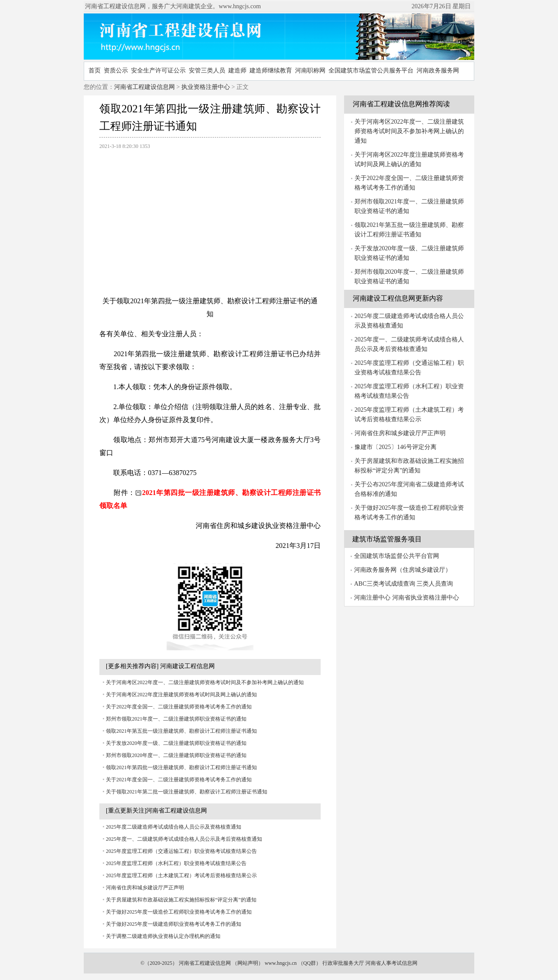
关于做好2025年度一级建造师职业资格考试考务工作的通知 (174, 924)
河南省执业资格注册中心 (426, 598)
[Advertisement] (210, 218)
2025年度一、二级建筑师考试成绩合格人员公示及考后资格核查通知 (184, 839)
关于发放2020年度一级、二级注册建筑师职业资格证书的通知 (176, 743)
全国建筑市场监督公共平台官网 (397, 556)
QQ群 (310, 963)
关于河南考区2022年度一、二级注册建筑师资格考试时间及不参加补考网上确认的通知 (205, 682)
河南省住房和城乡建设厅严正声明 (145, 888)
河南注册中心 (372, 598)
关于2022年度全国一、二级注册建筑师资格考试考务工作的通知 (179, 707)
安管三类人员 (207, 70)
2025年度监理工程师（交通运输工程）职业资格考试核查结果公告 (181, 851)
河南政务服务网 (438, 70)
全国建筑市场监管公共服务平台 (371, 70)
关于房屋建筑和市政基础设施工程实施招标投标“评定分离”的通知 (181, 900)
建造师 (237, 70)
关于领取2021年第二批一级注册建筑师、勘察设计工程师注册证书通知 (187, 792)
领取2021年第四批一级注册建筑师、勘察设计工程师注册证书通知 (181, 767)
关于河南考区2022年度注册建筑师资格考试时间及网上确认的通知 (181, 695)
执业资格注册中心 (206, 87)
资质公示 (116, 70)
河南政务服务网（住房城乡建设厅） (403, 570)
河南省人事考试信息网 (391, 963)
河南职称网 (310, 70)
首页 (95, 70)
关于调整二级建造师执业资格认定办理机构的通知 (163, 936)
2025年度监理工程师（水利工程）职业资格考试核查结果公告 (176, 863)
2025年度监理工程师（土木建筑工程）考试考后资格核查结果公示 (181, 875)
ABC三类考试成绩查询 (385, 584)
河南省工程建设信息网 (144, 87)
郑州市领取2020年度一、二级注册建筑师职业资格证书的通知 (176, 755)
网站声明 (248, 963)
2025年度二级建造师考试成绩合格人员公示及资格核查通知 (174, 827)
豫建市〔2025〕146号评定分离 (396, 447)
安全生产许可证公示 (158, 70)
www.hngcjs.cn (281, 963)
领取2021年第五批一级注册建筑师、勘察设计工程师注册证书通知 (181, 731)
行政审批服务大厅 (343, 963)
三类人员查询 (435, 584)
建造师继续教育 (271, 70)
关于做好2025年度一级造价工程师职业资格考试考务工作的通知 (179, 912)
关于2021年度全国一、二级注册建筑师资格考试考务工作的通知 (179, 780)
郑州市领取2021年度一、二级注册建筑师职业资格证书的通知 (176, 719)
